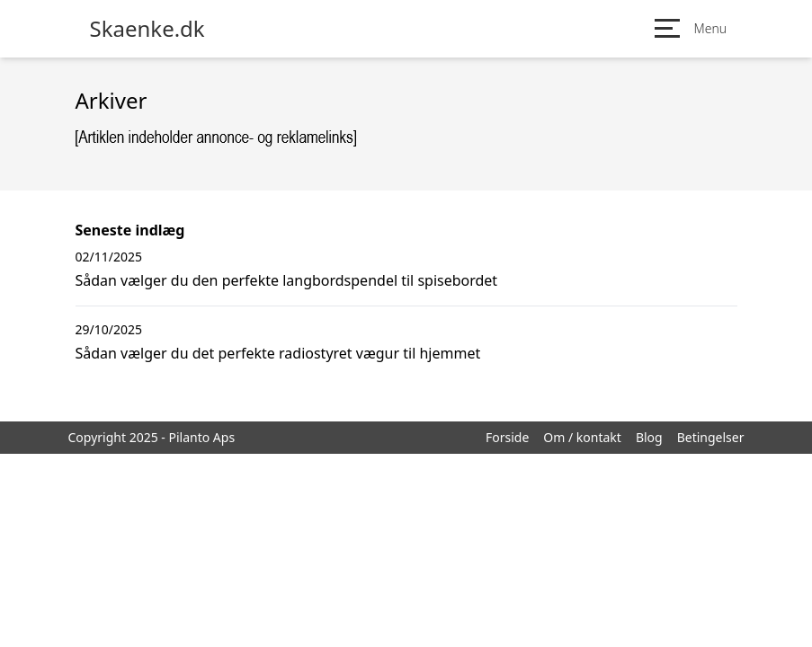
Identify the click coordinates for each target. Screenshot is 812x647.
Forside (507, 437)
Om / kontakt (582, 437)
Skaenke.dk (147, 29)
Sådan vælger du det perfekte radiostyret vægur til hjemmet (278, 353)
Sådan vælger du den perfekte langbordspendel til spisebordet (287, 280)
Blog (649, 437)
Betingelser (711, 437)
